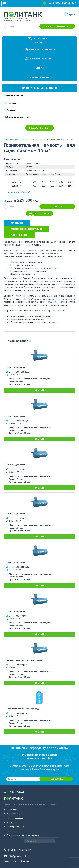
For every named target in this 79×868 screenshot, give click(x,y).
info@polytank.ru (19, 856)
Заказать (57, 207)
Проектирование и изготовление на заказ (25, 835)
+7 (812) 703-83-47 (54, 302)
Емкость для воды (16, 367)
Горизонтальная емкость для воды (24, 660)
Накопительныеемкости (39, 40)
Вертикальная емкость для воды (23, 709)
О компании (12, 809)
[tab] (17, 223)
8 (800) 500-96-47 (63, 3)
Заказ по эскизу (39, 128)
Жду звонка (56, 779)
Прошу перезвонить (57, 26)
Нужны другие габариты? (18, 192)
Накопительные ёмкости (39, 88)
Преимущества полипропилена (20, 831)
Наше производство (16, 827)
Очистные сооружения (39, 49)
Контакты (11, 822)
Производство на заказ (39, 59)
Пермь (71, 14)
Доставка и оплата (40, 77)
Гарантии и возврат (15, 818)
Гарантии (39, 68)
